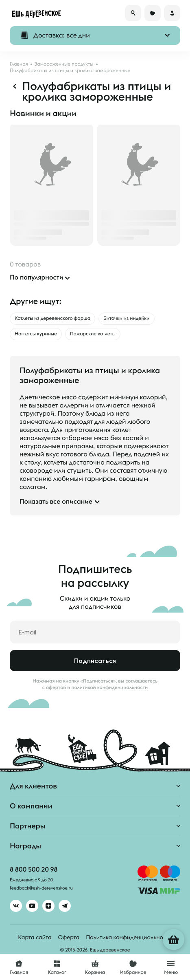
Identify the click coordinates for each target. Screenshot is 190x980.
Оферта (69, 937)
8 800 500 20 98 (34, 870)
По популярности (37, 277)
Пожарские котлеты (93, 334)
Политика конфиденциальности (129, 937)
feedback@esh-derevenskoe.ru (41, 888)
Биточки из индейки (126, 318)
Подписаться (95, 661)
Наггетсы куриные (36, 334)
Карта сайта (35, 937)
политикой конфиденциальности (109, 687)
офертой (56, 687)
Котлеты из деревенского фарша (52, 318)
